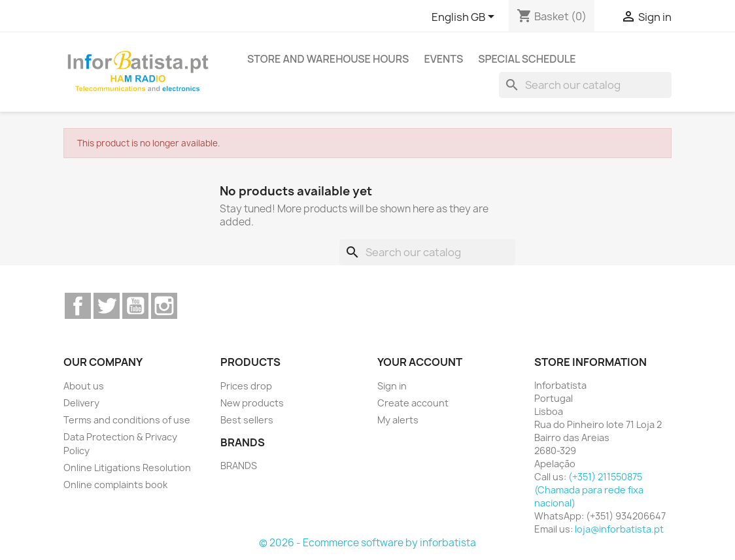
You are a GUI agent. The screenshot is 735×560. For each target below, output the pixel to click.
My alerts (398, 420)
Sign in (392, 386)
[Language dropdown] (465, 18)
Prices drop (246, 386)
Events (443, 59)
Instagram (164, 306)
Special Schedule (527, 59)
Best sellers (247, 420)
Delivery (81, 403)
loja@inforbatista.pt (619, 529)
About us (84, 386)
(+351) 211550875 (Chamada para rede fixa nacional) (589, 490)
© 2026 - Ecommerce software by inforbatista (367, 543)
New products (252, 403)
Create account (413, 403)
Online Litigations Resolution (127, 468)
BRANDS (239, 466)
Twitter (107, 306)
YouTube (135, 306)
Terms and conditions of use (127, 420)
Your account (420, 362)
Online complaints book (115, 485)
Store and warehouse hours (328, 59)
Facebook (78, 306)
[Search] (585, 85)
